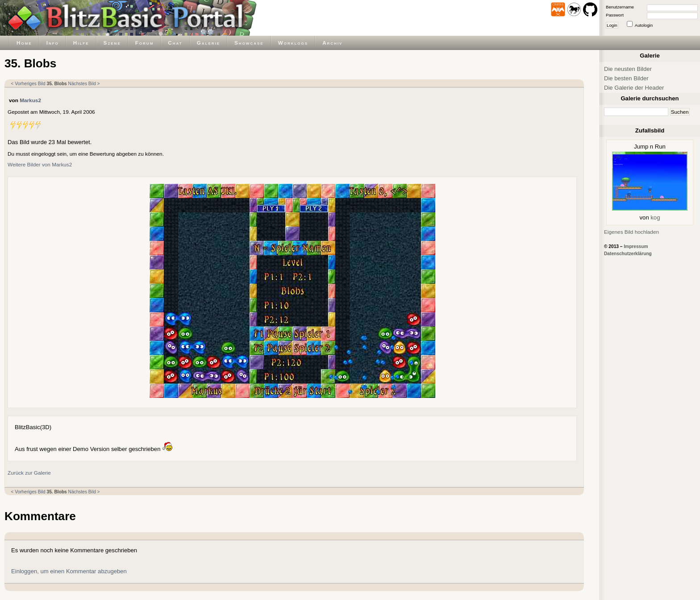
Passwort (615, 15)
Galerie (208, 43)
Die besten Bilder (626, 78)
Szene (112, 43)
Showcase (249, 43)
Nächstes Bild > (84, 84)
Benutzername (620, 7)
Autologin (644, 25)
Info (53, 43)
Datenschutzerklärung (628, 254)
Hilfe (81, 43)
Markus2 (30, 100)
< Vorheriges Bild (28, 84)
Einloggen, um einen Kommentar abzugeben (69, 571)
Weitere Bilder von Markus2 (40, 164)
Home (24, 43)
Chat (175, 43)
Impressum (636, 246)
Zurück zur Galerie (29, 473)
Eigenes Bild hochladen (631, 232)
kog (655, 217)
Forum (145, 43)
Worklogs (293, 43)
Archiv (332, 43)
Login (612, 25)
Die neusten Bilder (628, 69)
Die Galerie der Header (634, 88)
